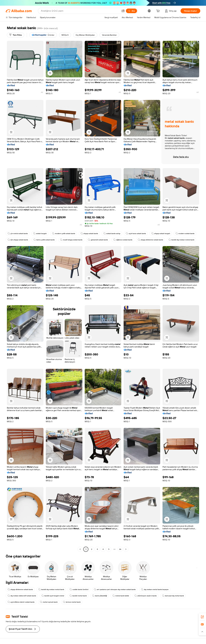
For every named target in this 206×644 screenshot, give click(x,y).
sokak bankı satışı (112, 234)
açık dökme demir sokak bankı (21, 602)
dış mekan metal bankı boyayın (155, 589)
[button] (123, 11)
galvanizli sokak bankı (98, 240)
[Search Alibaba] (80, 11)
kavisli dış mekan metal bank (181, 240)
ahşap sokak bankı (89, 234)
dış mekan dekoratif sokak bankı (22, 596)
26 (120, 549)
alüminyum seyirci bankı (146, 596)
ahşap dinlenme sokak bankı (150, 240)
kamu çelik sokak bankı (44, 240)
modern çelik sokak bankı (64, 234)
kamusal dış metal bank (173, 596)
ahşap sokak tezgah (161, 234)
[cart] (159, 11)
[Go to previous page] (80, 549)
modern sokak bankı (185, 234)
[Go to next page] (126, 549)
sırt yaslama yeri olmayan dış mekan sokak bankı (115, 589)
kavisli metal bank (78, 596)
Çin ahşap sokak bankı (18, 240)
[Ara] (131, 11)
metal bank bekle (121, 596)
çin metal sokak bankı (18, 234)
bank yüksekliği (100, 596)
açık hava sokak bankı (136, 234)
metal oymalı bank (49, 602)
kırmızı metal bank (72, 602)
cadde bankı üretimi (79, 589)
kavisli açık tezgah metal (53, 596)
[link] (202, 617)
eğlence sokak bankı (123, 240)
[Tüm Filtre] (16, 35)
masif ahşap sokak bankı (71, 240)
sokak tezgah (40, 234)
